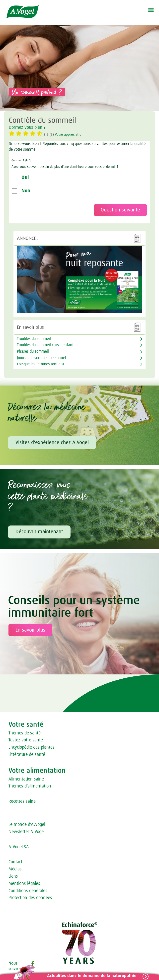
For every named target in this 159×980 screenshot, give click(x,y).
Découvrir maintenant (39, 532)
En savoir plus (30, 630)
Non (26, 191)
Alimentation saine (26, 779)
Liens (13, 876)
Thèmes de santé (25, 733)
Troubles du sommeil (34, 339)
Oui (25, 178)
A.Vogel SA (19, 847)
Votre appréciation (69, 135)
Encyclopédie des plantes (32, 747)
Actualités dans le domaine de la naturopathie (92, 976)
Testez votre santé (26, 740)
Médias (15, 869)
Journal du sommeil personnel (41, 358)
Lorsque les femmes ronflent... (42, 364)
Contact (15, 862)
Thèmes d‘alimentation (30, 786)
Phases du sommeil (33, 351)
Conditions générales (28, 891)
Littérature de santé (27, 755)
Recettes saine (22, 801)
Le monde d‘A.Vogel (27, 825)
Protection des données (30, 898)
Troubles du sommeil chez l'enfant (45, 345)
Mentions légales (24, 884)
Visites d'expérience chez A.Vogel (52, 443)
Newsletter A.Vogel (27, 832)
